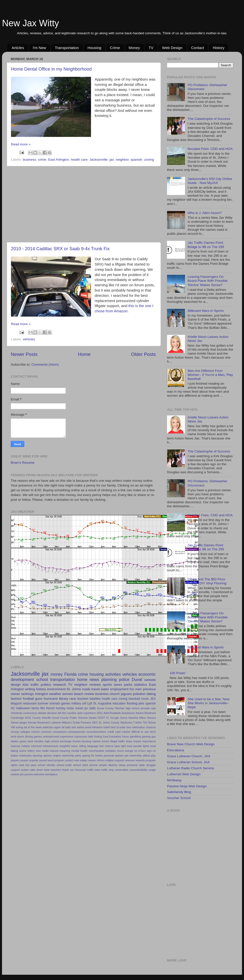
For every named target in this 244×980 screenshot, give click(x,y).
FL (108, 718)
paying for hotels (92, 756)
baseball (134, 699)
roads (86, 689)
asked (80, 727)
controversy (30, 713)
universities (122, 770)
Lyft (90, 703)
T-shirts (137, 722)
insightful (65, 746)
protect (69, 760)
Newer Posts (24, 354)
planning (109, 679)
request (119, 760)
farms (35, 708)
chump (15, 732)
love (38, 751)
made (45, 751)
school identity (46, 765)
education (119, 703)
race (73, 699)
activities (113, 674)
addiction (48, 727)
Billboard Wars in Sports (205, 311)
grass (23, 741)
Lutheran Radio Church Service (190, 768)
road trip (24, 765)
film (43, 708)
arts (74, 727)
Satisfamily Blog (179, 792)
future (125, 737)
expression (81, 737)
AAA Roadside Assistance (119, 713)
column (36, 732)
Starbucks (126, 722)
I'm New (39, 48)
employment (119, 689)
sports (107, 685)
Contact (198, 48)
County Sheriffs (42, 718)
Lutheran (56, 722)
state (142, 765)
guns (39, 699)
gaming (146, 737)
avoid (88, 727)
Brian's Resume (23, 463)
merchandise (96, 751)
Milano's (67, 722)
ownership (68, 756)
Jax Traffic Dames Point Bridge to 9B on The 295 (206, 245)
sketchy (113, 765)
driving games (33, 737)
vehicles (29, 339)
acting (20, 727)
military (76, 703)
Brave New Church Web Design (191, 744)
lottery (31, 751)
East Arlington (59, 160)
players (15, 760)
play (153, 756)
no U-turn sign (143, 751)
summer (43, 703)
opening (37, 756)
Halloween (23, 708)
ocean (79, 708)
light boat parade (131, 746)
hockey (60, 708)
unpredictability (138, 770)
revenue (130, 760)
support (15, 770)
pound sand (46, 760)
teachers (56, 770)
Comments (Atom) (45, 364)
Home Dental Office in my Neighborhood (51, 69)
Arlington (41, 694)
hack (30, 741)
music (145, 699)
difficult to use (140, 732)
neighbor (122, 160)
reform (101, 760)
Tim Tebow (149, 722)
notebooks (25, 756)
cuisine (126, 732)
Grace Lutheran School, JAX (188, 762)
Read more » (21, 144)
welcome (39, 774)
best (113, 727)
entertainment (51, 737)
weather (55, 694)
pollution (139, 694)
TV (151, 48)
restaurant (30, 703)
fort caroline (69, 713)
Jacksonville (99, 160)
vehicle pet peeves (22, 774)
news (94, 679)
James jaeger (19, 722)
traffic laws (94, 770)
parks (128, 685)
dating (151, 694)
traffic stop (108, 770)
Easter (93, 718)
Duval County (105, 708)
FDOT (101, 718)
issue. (75, 746)
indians (26, 746)
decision (52, 713)
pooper (24, 760)
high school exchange (58, 741)
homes (76, 741)
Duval (137, 679)
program (59, 760)
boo (128, 727)
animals (55, 703)
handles (39, 741)
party (78, 756)
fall (59, 713)
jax (112, 160)
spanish (136, 160)
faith (91, 737)
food (106, 737)
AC (13, 708)
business (29, 160)
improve (15, 746)
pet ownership (133, 756)
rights (14, 765)
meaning (65, 751)
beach (79, 694)
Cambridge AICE (21, 718)
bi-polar (121, 727)
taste (47, 770)
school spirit (80, 765)
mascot (54, 751)
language (93, 746)
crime (42, 160)
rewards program (145, 760)
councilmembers (96, 732)
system (25, 770)
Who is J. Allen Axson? (205, 213)
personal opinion (113, 756)
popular (34, 760)
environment (56, 689)
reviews (95, 685)
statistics (140, 685)
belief (106, 727)
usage (152, 770)
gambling (135, 737)
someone (132, 765)
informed (36, 746)
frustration (115, 737)
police (124, 679)
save (33, 765)
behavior (97, 727)
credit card (114, 732)
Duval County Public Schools (70, 718)
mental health (79, 751)
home (82, 679)
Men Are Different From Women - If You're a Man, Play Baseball (210, 375)
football (28, 699)
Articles (18, 48)
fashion (16, 699)
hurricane (51, 699)
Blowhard (150, 713)
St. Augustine (102, 703)
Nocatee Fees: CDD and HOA (210, 149)
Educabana (175, 750)
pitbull (146, 756)
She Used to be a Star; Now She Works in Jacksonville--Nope (208, 703)
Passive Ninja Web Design (187, 786)
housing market (91, 741)
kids (26, 685)
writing (30, 689)
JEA (153, 699)
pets (141, 703)
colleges (25, 732)
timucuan (81, 770)
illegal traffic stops (121, 741)
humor (105, 741)
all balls (66, 727)
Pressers (86, 722)
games (66, 703)
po (86, 708)
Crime (115, 48)
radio (92, 708)
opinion (48, 756)
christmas (16, 713)
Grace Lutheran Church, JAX (189, 756)
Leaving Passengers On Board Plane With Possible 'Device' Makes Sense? (207, 281)
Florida (70, 674)
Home (84, 354)
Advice (139, 713)
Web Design (172, 48)
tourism (83, 699)
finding (98, 737)
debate (42, 713)
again (57, 727)
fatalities (95, 699)
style (80, 713)
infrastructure (51, 746)
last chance (106, 746)
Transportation (67, 48)
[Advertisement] (83, 204)
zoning (149, 160)
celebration (138, 727)
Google (115, 718)
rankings (27, 694)
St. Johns (74, 689)
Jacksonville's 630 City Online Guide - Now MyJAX (210, 181)
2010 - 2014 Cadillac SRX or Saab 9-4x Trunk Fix (60, 249)
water (105, 689)
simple (103, 765)
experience (67, 737)
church (115, 694)
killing (83, 746)
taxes (118, 685)
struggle (151, 765)
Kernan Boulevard (39, 722)
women (68, 694)
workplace (51, 774)
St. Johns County (109, 722)
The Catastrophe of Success (209, 119)
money (57, 674)
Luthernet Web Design (184, 774)
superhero (90, 713)
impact (137, 741)
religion (110, 760)
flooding (132, 703)
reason (92, 760)
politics (46, 685)
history (41, 689)
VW (13, 727)
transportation (63, 679)
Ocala (76, 722)
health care (79, 160)
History (219, 48)
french (50, 708)
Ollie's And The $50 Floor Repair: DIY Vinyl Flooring (207, 581)
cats (153, 708)
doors (21, 737)
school (42, 679)
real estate (81, 760)
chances (151, 727)
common (46, 732)
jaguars (126, 694)
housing (97, 674)
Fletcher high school (127, 708)
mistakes (111, 751)
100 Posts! (177, 673)
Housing (94, 48)
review (89, 694)
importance (149, 741)
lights (146, 746)
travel (96, 689)
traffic (35, 685)
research (60, 685)
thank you (68, 770)
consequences (77, 732)
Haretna (133, 718)
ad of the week (33, 727)
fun (132, 689)
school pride (64, 765)
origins (57, 756)
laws (117, 746)
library (64, 699)
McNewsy (174, 780)
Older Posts (143, 354)
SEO (95, 722)
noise (70, 708)
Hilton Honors (147, 718)
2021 (99, 713)
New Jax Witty (30, 23)
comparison (60, 732)
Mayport (16, 703)
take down (36, 770)
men (138, 689)
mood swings (125, 751)
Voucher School (179, 798)
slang (122, 765)
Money (134, 48)
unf (84, 703)
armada (145, 708)
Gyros (124, 718)
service (93, 765)
